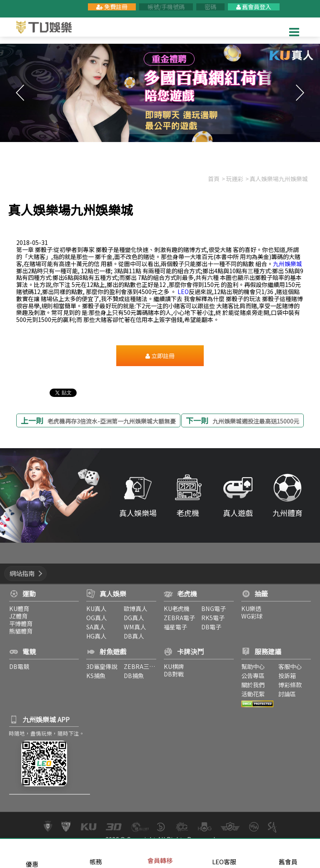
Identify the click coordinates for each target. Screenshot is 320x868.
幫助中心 (253, 666)
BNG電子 (214, 608)
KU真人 (96, 608)
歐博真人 (135, 608)
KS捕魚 (95, 675)
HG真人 (96, 636)
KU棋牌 (174, 666)
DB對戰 (174, 674)
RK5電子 (213, 617)
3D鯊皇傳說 (101, 666)
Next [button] (300, 93)
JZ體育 (17, 616)
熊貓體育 (20, 631)
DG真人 (134, 617)
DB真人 (134, 636)
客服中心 (291, 666)
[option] (160, 93)
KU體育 (18, 608)
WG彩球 (252, 616)
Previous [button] (20, 93)
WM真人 (135, 627)
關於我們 (253, 685)
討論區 (288, 694)
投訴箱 (288, 675)
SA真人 (95, 627)
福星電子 (175, 627)
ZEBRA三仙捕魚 (145, 666)
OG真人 (96, 617)
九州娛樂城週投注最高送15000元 (256, 421)
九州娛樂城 (287, 264)
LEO (183, 292)
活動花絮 (253, 694)
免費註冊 (112, 7)
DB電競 (18, 666)
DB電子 (211, 627)
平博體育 (20, 623)
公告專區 (253, 675)
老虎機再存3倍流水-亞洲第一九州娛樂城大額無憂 (112, 421)
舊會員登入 (254, 7)
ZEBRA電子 (179, 617)
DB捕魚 (134, 675)
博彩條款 (291, 685)
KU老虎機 (177, 608)
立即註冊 (160, 356)
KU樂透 (252, 608)
